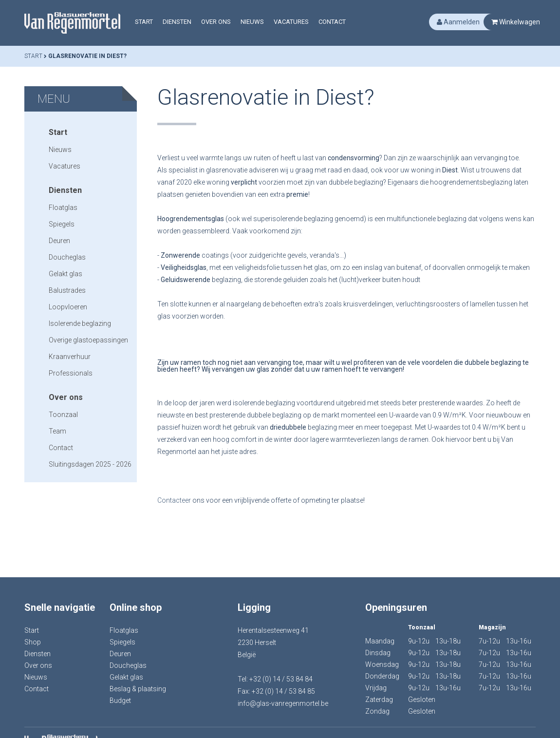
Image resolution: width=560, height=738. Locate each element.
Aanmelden (458, 22)
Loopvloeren (68, 307)
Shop (33, 642)
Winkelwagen (516, 22)
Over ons (216, 22)
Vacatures (291, 22)
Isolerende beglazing (80, 323)
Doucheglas (67, 257)
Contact (332, 22)
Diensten (177, 22)
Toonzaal (63, 415)
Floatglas (63, 208)
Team (57, 431)
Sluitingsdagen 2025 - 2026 (90, 464)
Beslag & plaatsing (138, 689)
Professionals (71, 373)
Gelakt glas (65, 274)
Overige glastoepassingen (88, 340)
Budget (120, 700)
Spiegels (62, 224)
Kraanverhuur (70, 357)
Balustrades (67, 290)
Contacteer (175, 500)
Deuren (59, 241)
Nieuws (252, 22)
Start (144, 22)
